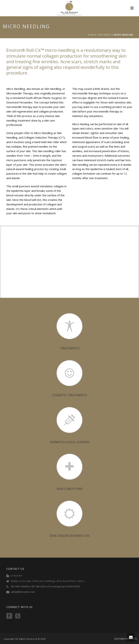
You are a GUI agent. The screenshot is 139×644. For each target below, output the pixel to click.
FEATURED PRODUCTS (126, 639)
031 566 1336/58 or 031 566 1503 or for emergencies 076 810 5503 (45, 586)
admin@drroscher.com (23, 592)
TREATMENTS (104, 35)
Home (91, 35)
